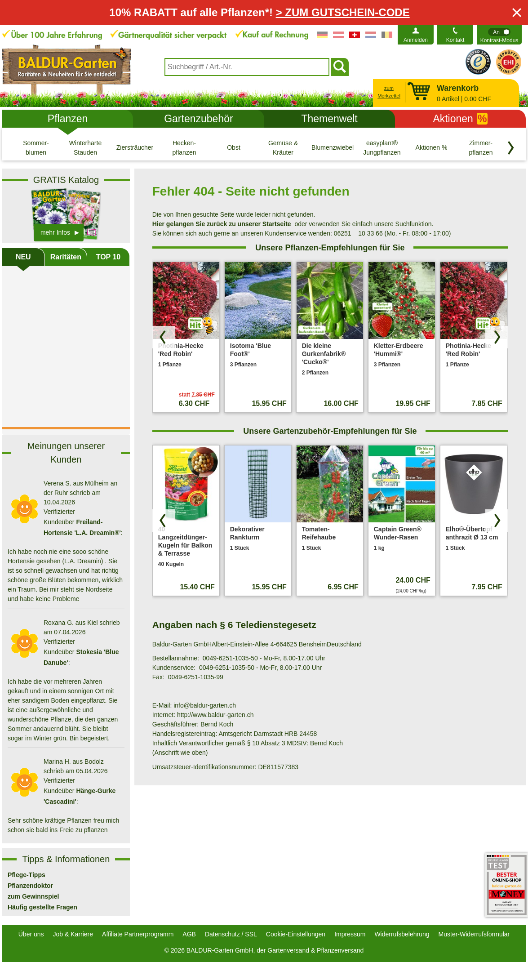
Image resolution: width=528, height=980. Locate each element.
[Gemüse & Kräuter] (283, 147)
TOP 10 (109, 257)
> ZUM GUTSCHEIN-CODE (343, 12)
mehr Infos (55, 232)
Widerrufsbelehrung (402, 934)
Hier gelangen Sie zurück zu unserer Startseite (222, 224)
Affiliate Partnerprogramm (138, 934)
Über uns (31, 934)
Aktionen (460, 119)
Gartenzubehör (198, 119)
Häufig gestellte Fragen (42, 907)
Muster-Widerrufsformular (474, 934)
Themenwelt (329, 119)
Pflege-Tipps (27, 875)
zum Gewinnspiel (33, 896)
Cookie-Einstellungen (296, 934)
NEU (23, 257)
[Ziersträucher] (135, 147)
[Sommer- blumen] (36, 147)
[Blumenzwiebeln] (333, 147)
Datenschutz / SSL (231, 934)
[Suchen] (340, 67)
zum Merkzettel (389, 92)
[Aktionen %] (431, 147)
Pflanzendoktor (30, 886)
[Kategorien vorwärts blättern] (511, 148)
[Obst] (234, 147)
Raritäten (66, 257)
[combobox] (247, 67)
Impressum (350, 934)
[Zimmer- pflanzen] (481, 147)
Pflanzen (68, 119)
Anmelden (416, 40)
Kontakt (455, 40)
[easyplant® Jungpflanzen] (382, 147)
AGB (189, 934)
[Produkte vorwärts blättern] (497, 337)
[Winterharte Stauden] (85, 147)
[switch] (499, 35)
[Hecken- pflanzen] (184, 147)
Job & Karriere (73, 934)
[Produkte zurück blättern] (164, 337)
